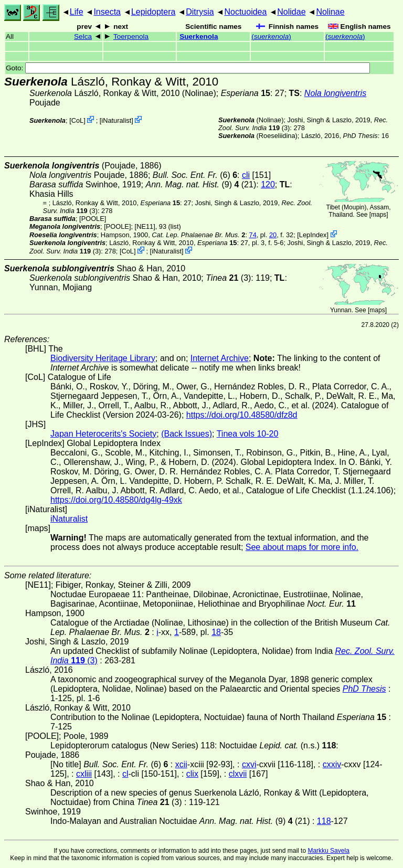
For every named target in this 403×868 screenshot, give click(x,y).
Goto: (188, 68)
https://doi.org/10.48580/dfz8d (242, 415)
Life (77, 12)
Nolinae (330, 12)
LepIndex (313, 235)
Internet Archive (220, 358)
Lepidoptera (153, 12)
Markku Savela (328, 851)
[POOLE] (93, 219)
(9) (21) (201, 184)
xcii (181, 764)
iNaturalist (116, 120)
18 (216, 632)
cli (246, 175)
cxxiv (332, 764)
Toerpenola (131, 36)
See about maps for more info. (302, 547)
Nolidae (291, 12)
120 (268, 184)
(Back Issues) (187, 434)
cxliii (84, 774)
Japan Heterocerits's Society (103, 434)
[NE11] (145, 226)
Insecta (107, 12)
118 (324, 821)
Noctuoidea (245, 12)
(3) (228, 278)
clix (192, 774)
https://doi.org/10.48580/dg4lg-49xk (116, 500)
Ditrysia (200, 12)
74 (253, 235)
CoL (77, 120)
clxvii (238, 774)
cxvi (249, 764)
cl (125, 774)
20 (273, 235)
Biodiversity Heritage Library (103, 358)
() (271, 36)
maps (379, 215)
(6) (195, 175)
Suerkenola (199, 36)
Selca (83, 36)
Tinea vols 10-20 (248, 434)
